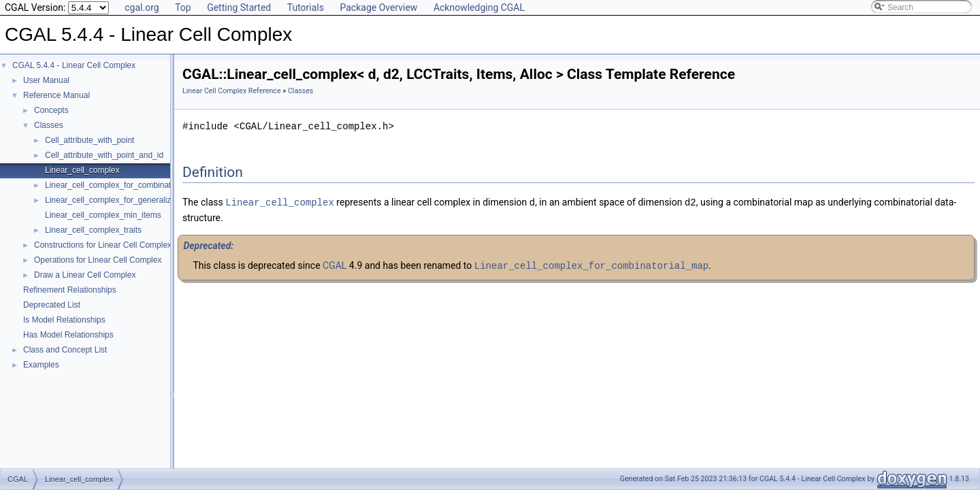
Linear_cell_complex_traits (93, 230)
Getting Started (239, 7)
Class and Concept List (65, 350)
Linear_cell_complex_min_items (103, 215)
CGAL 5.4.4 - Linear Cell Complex (74, 65)
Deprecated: (208, 245)
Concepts (51, 110)
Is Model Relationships (64, 320)
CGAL (334, 265)
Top (183, 7)
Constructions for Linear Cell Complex (103, 245)
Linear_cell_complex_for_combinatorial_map (126, 185)
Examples (41, 365)
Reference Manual (56, 95)
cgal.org (142, 7)
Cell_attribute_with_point (89, 140)
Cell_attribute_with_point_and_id (104, 155)
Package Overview (378, 7)
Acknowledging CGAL (479, 7)
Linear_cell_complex (82, 170)
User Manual (46, 80)
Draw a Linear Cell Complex (85, 275)
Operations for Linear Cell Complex (98, 260)
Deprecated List (52, 305)
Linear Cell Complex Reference (232, 91)
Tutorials (306, 7)
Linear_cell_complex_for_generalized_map (123, 200)
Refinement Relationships (70, 290)
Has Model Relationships (68, 335)
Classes (49, 125)
